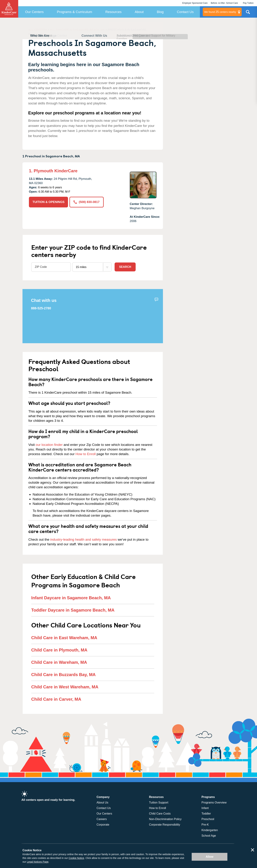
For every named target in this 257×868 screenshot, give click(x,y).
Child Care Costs (160, 814)
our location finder (49, 445)
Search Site (248, 13)
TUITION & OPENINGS (48, 202)
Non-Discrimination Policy (165, 819)
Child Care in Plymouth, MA (59, 650)
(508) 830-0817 (86, 202)
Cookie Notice (76, 858)
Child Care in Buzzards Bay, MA (63, 675)
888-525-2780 (41, 308)
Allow (210, 857)
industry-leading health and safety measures (84, 539)
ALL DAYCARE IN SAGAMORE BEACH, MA (77, 30)
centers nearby (220, 12)
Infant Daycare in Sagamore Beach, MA (71, 598)
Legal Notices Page (38, 862)
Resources (113, 12)
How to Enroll (86, 454)
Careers (102, 819)
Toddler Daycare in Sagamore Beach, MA (73, 610)
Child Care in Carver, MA (56, 699)
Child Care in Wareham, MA (59, 662)
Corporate (103, 825)
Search (125, 267)
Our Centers (34, 12)
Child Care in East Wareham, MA (64, 638)
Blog (160, 12)
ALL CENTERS (38, 30)
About (139, 12)
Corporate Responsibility (165, 825)
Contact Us (185, 12)
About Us (102, 803)
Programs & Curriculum (75, 12)
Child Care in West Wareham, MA (65, 687)
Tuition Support (159, 803)
